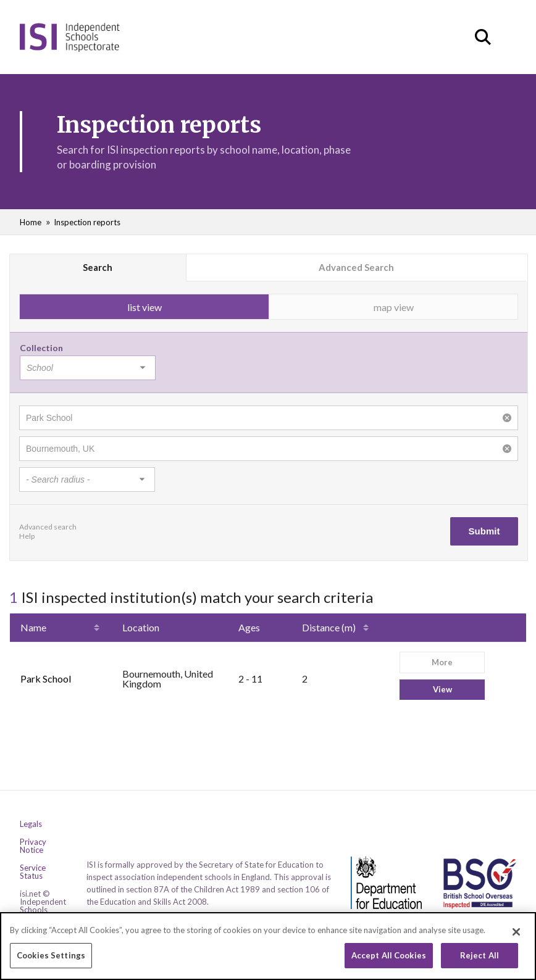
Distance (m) (329, 627)
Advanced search (48, 527)
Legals (31, 824)
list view (144, 307)
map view (394, 307)
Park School (46, 679)
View (442, 689)
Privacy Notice (33, 846)
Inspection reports (87, 222)
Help (27, 536)
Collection (41, 348)
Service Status (33, 872)
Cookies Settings (51, 957)
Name (33, 627)
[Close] (516, 933)
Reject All (479, 957)
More (442, 662)
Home (31, 222)
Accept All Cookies (389, 957)
